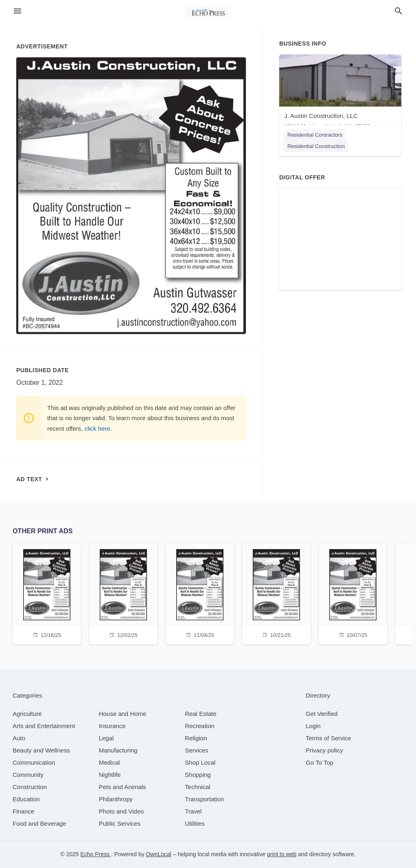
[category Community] (28, 775)
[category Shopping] (198, 775)
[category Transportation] (204, 799)
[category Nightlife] (110, 775)
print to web (282, 854)
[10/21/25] (276, 593)
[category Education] (26, 799)
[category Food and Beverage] (39, 823)
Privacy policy (324, 750)
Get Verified (322, 714)
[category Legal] (106, 738)
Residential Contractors (315, 135)
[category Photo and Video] (122, 811)
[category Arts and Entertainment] (44, 726)
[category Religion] (196, 738)
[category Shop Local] (200, 762)
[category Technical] (198, 787)
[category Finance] (23, 811)
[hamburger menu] (18, 11)
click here (97, 429)
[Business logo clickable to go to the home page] (208, 12)
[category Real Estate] (201, 714)
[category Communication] (34, 762)
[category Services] (197, 750)
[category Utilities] (195, 823)
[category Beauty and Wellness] (41, 750)
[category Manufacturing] (118, 750)
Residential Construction (316, 146)
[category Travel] (193, 811)
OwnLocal (159, 854)
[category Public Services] (120, 823)
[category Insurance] (112, 726)
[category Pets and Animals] (123, 787)
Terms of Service (328, 738)
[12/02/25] (123, 593)
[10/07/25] (353, 593)
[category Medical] (109, 762)
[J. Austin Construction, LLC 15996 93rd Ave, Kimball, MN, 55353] (340, 94)
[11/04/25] (200, 593)
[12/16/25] (47, 593)
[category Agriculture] (27, 714)
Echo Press (95, 854)
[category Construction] (30, 787)
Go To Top (320, 762)
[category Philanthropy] (116, 799)
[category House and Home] (123, 714)
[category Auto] (19, 738)
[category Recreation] (200, 726)
